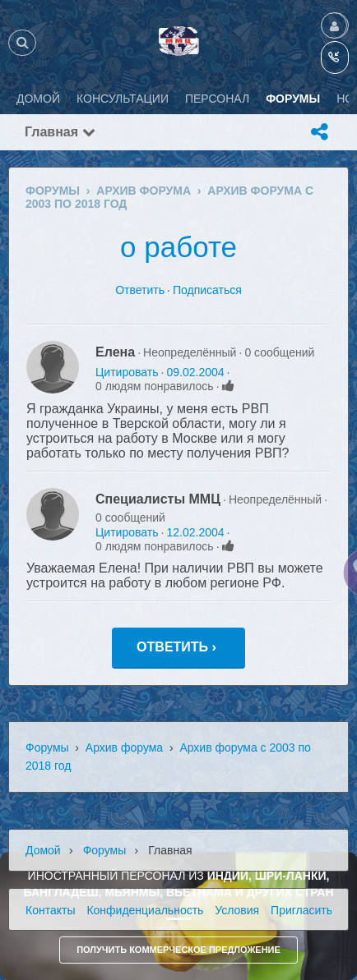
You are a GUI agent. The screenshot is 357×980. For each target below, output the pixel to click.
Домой (43, 850)
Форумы (47, 748)
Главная (60, 132)
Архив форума (124, 748)
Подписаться (207, 290)
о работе (178, 247)
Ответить (140, 290)
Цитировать (127, 372)
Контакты (50, 910)
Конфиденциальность (145, 910)
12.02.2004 (195, 532)
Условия (237, 910)
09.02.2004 (195, 372)
